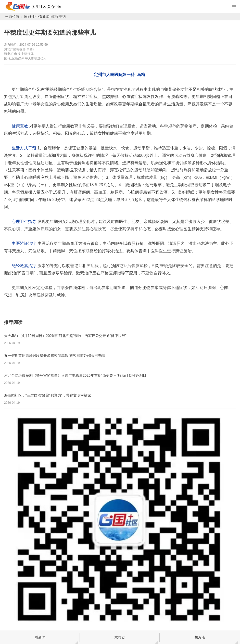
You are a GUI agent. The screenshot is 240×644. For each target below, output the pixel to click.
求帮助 (120, 637)
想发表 (200, 637)
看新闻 (44, 17)
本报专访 (59, 17)
